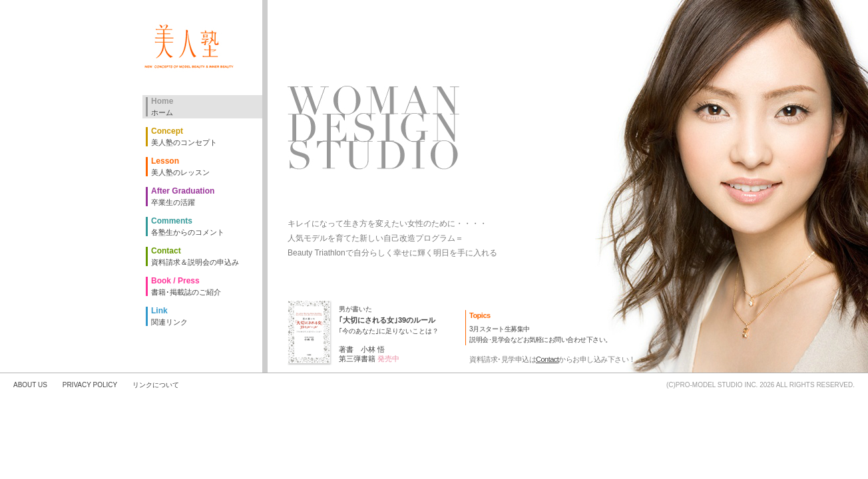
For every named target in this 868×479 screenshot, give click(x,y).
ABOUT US (30, 385)
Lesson (207, 167)
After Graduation (207, 197)
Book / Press (207, 286)
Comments (207, 227)
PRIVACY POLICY (90, 385)
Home (207, 107)
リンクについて (156, 385)
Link (207, 316)
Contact (547, 359)
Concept (207, 137)
